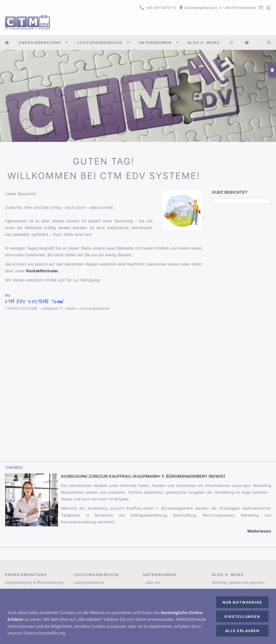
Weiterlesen (259, 531)
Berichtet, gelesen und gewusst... (239, 582)
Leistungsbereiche (89, 582)
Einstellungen (242, 616)
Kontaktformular (42, 271)
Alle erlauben (242, 631)
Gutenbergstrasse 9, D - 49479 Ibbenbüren (217, 8)
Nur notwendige (242, 602)
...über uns (152, 582)
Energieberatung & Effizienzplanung (34, 582)
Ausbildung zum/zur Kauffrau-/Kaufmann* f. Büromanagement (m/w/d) (143, 476)
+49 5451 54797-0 (158, 8)
